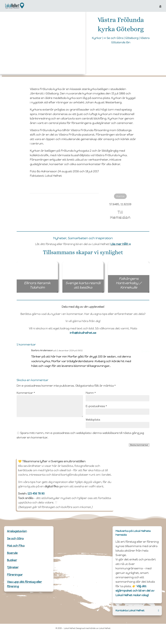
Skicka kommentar (139, 445)
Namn (91, 393)
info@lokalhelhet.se (83, 333)
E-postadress (96, 406)
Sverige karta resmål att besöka (84, 285)
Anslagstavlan (17, 531)
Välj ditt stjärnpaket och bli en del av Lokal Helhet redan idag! (135, 591)
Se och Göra (15, 539)
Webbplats (93, 420)
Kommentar (26, 393)
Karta (120, 196)
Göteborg (132, 38)
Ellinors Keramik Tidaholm (40, 285)
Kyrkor (97, 38)
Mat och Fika (16, 546)
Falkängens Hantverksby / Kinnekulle (132, 283)
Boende (12, 553)
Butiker (12, 560)
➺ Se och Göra (113, 38)
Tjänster (13, 567)
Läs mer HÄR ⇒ (121, 244)
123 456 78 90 (36, 494)
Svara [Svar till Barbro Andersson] (145, 351)
